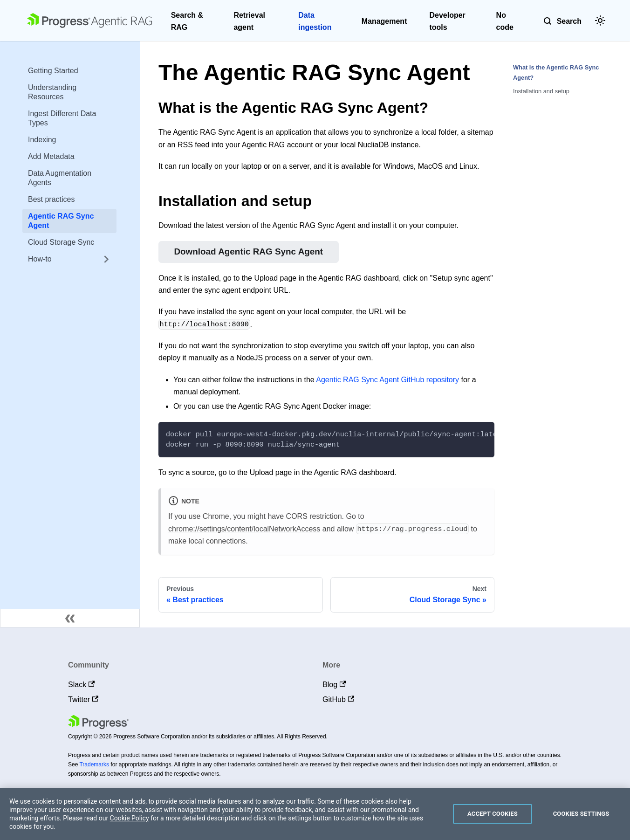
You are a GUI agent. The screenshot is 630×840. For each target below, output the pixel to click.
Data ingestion (315, 21)
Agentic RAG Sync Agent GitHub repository (387, 380)
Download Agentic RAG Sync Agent (248, 251)
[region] (315, 814)
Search (569, 21)
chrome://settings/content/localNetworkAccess (244, 529)
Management (384, 21)
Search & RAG (187, 21)
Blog (334, 685)
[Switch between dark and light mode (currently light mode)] (600, 21)
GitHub (338, 699)
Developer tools (447, 21)
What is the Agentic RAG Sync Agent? (556, 72)
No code (505, 21)
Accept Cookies (493, 814)
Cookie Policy (130, 818)
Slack (81, 685)
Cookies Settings (581, 814)
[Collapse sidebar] (70, 618)
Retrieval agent (249, 21)
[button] (69, 259)
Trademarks (94, 764)
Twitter (83, 699)
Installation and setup (541, 91)
